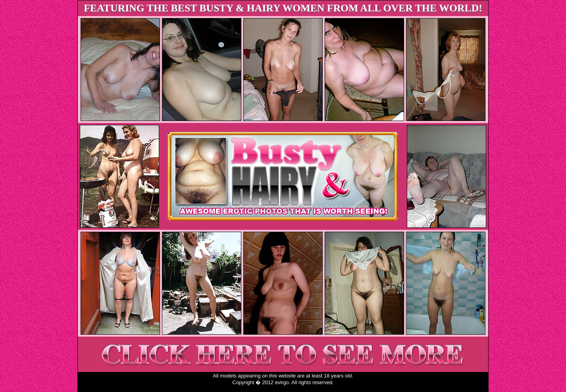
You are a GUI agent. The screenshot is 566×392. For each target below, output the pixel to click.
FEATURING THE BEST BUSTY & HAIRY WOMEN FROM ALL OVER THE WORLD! (283, 8)
